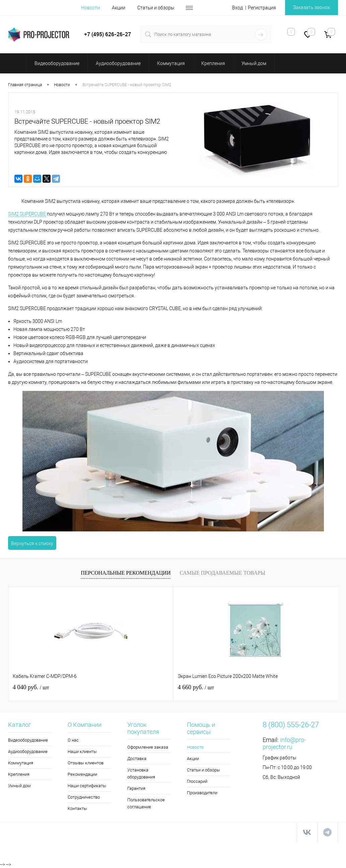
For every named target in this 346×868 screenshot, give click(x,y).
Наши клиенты (82, 751)
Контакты (77, 808)
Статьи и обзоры (156, 8)
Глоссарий (197, 781)
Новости (90, 8)
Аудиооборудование (28, 751)
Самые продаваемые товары (222, 573)
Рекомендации (82, 774)
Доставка (137, 759)
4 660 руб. (141, 687)
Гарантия (136, 788)
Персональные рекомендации (126, 573)
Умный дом (19, 786)
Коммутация (21, 763)
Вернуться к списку (32, 543)
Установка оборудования (141, 773)
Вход (237, 8)
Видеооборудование (28, 740)
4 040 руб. (31, 687)
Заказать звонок (312, 7)
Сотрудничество (84, 797)
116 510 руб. (254, 687)
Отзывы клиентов (86, 763)
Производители (202, 793)
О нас (73, 740)
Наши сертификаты (87, 786)
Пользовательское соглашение (146, 803)
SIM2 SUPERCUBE (27, 214)
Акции (119, 8)
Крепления (19, 774)
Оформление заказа (148, 747)
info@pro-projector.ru (284, 743)
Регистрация (262, 8)
